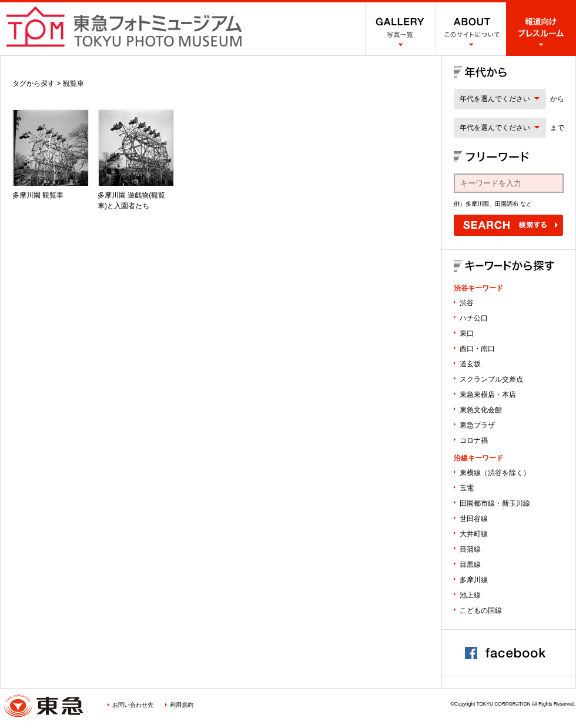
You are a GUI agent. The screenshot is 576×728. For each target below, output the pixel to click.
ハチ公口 (474, 318)
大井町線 (474, 534)
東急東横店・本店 (488, 395)
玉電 (467, 488)
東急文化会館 (481, 410)
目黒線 (470, 565)
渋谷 (467, 303)
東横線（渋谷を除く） (495, 473)
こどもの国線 (481, 610)
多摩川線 (474, 580)
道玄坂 (470, 364)
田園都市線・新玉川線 (495, 503)
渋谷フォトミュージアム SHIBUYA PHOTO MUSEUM (124, 26)
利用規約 (182, 705)
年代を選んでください (495, 99)
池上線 (470, 595)
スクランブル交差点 (491, 379)
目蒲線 (470, 549)
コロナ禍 (474, 440)
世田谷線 (474, 519)
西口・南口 (477, 349)
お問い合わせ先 (133, 705)
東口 (467, 333)
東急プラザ (477, 425)
